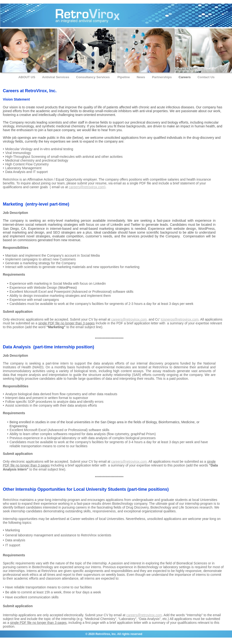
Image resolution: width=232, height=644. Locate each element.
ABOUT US (27, 77)
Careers (185, 77)
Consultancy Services (94, 77)
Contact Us (206, 77)
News (141, 77)
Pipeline (124, 77)
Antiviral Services (56, 77)
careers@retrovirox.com (129, 319)
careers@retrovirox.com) (87, 187)
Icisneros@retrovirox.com (180, 319)
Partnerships (162, 77)
